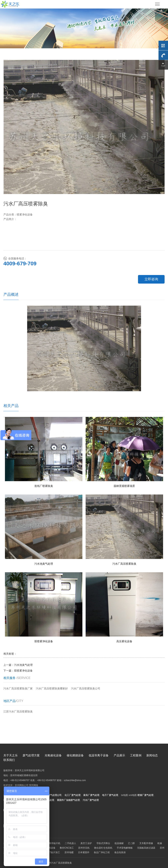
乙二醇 (131, 843)
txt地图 (125, 795)
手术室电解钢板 (125, 848)
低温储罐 (119, 843)
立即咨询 (151, 279)
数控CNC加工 (67, 848)
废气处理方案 (31, 755)
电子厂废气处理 (110, 795)
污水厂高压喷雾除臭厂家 (18, 688)
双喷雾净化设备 (23, 671)
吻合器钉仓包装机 (103, 848)
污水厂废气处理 (91, 800)
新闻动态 (152, 755)
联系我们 (9, 760)
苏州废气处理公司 (52, 795)
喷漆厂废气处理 (145, 795)
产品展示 (119, 755)
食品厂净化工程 (102, 852)
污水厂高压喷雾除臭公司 (86, 688)
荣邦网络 (34, 785)
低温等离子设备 (99, 755)
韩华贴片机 (55, 843)
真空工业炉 (86, 843)
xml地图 (133, 795)
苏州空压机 (84, 848)
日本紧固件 (84, 852)
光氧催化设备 (53, 755)
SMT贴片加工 (53, 852)
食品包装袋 (120, 852)
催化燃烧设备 (75, 755)
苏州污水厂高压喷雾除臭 (59, 863)
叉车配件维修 (146, 843)
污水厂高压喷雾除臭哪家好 (52, 688)
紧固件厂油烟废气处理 (68, 800)
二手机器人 (70, 843)
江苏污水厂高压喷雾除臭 (18, 711)
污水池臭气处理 (23, 665)
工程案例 (136, 755)
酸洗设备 (51, 848)
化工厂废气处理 (73, 795)
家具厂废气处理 (91, 795)
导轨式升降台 (103, 843)
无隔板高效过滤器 (146, 848)
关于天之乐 (11, 755)
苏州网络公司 (22, 785)
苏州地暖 (69, 852)
